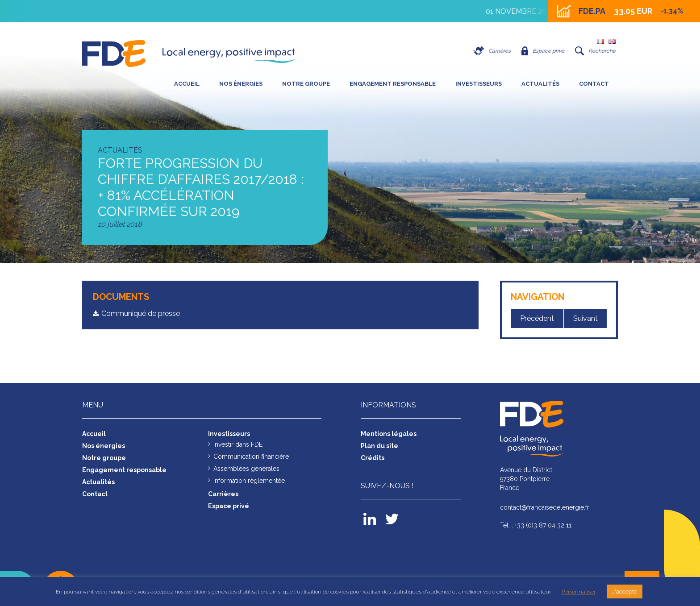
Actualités (540, 84)
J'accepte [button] (625, 591)
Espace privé (543, 51)
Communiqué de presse (141, 313)
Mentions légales (389, 434)
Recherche (595, 51)
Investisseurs (479, 84)
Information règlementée (249, 481)
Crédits (373, 458)
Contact (594, 84)
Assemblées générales (246, 469)
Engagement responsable (393, 84)
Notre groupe (306, 84)
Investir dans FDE (238, 444)
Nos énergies (241, 84)
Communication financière (251, 457)
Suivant (585, 318)
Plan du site (379, 446)
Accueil (187, 84)
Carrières (492, 51)
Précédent (537, 318)
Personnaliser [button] (579, 592)
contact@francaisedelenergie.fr (545, 507)
